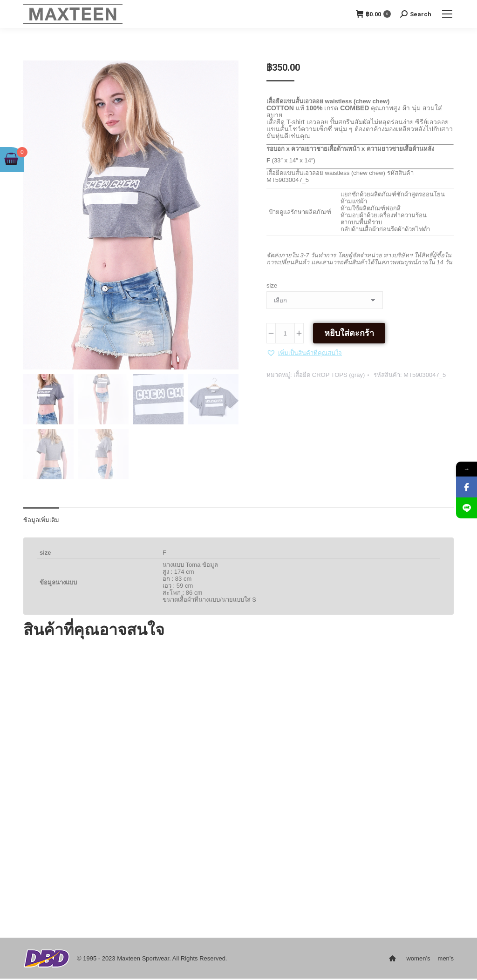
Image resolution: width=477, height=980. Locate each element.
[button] (304, 353)
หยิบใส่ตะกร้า (349, 333)
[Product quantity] (285, 333)
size (272, 285)
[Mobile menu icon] (447, 14)
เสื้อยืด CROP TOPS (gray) (329, 375)
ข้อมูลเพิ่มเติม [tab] (41, 521)
